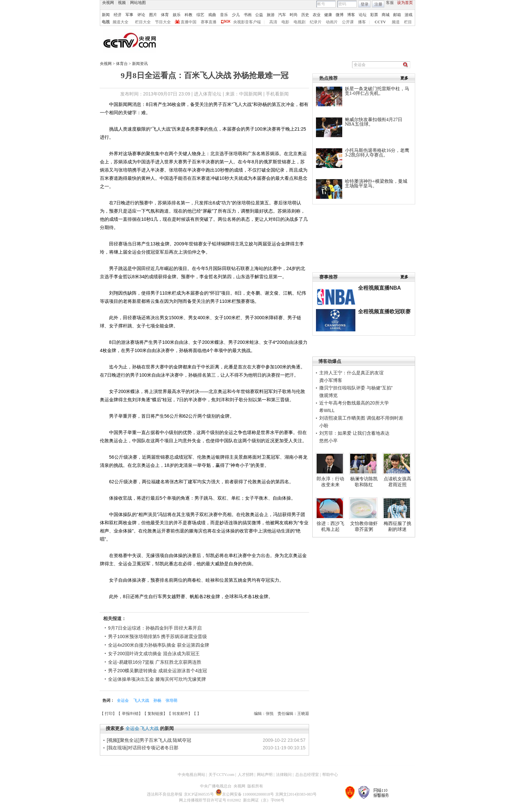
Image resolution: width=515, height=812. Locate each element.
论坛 (363, 15)
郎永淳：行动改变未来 (330, 482)
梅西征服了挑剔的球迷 (397, 526)
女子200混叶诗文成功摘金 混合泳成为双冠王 (154, 654)
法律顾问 (284, 775)
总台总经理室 (307, 775)
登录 (365, 4)
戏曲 (212, 15)
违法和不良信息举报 (165, 794)
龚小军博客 (331, 380)
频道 (396, 22)
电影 (285, 22)
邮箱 (397, 15)
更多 (404, 78)
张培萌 (171, 700)
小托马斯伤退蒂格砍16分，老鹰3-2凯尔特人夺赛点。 (377, 153)
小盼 (324, 426)
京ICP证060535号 (199, 794)
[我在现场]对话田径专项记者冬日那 (143, 748)
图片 (153, 15)
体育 (165, 15)
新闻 (106, 15)
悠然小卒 (328, 441)
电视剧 (300, 22)
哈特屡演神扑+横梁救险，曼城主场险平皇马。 (376, 184)
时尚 (294, 15)
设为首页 (405, 3)
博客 (351, 15)
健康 (328, 15)
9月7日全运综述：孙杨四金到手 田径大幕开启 (155, 628)
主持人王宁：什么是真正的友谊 (351, 373)
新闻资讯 (140, 64)
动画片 (332, 22)
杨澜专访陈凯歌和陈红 (364, 482)
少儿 (236, 15)
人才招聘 (246, 775)
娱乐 (177, 15)
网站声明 (265, 775)
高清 (273, 22)
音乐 (224, 15)
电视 (106, 22)
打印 (109, 714)
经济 (118, 15)
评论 (141, 15)
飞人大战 (142, 700)
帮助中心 (330, 775)
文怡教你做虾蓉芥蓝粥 (364, 526)
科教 (189, 15)
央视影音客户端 (247, 22)
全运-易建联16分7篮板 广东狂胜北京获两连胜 (155, 662)
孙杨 (158, 700)
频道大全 (121, 22)
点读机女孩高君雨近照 (397, 482)
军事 (129, 15)
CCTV (380, 22)
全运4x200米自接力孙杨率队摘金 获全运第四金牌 (159, 645)
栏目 (408, 22)
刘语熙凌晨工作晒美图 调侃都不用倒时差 (361, 418)
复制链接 (155, 714)
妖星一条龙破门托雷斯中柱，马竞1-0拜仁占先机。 (377, 91)
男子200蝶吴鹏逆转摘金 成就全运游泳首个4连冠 (157, 671)
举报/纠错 (130, 714)
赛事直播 (209, 22)
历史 (305, 15)
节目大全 (163, 22)
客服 (390, 3)
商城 (386, 15)
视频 (122, 3)
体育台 (122, 64)
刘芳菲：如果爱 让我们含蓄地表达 (354, 433)
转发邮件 (180, 714)
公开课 (348, 22)
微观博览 (328, 395)
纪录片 (316, 22)
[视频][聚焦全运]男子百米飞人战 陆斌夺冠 (149, 740)
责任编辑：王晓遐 (293, 714)
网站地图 (138, 3)
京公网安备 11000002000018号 (245, 794)
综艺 (200, 15)
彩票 (374, 15)
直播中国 (189, 22)
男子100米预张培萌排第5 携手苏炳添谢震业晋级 (157, 636)
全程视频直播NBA (380, 288)
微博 (340, 15)
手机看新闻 (277, 94)
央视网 (108, 3)
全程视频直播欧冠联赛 (384, 312)
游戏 (409, 15)
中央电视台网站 (191, 775)
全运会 (123, 700)
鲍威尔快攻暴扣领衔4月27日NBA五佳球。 (374, 122)
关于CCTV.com (221, 775)
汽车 (282, 15)
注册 (378, 4)
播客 (362, 22)
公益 (259, 15)
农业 (317, 15)
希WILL (327, 410)
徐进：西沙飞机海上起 (330, 526)
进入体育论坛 (208, 94)
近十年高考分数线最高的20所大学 (354, 403)
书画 (248, 15)
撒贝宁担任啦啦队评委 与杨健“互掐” (356, 388)
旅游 (271, 15)
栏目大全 (143, 22)
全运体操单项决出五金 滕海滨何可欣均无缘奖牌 (157, 679)
